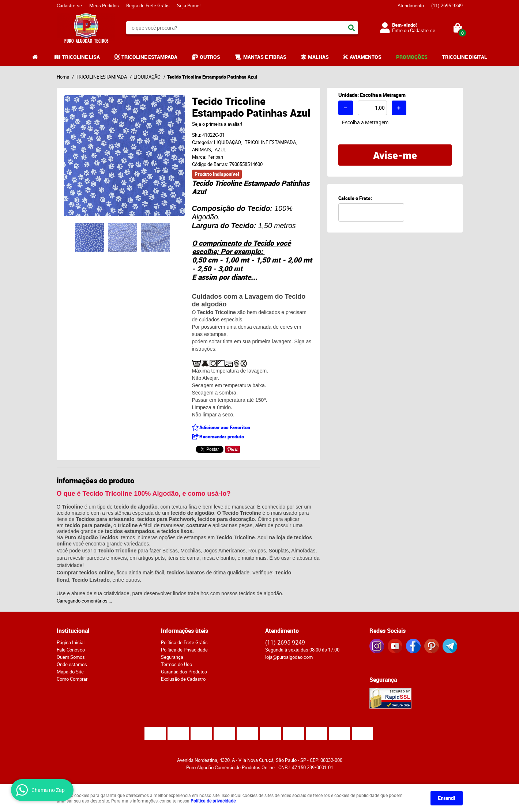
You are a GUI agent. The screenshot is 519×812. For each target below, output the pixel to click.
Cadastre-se (69, 5)
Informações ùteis (185, 631)
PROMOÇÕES (412, 57)
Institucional (73, 631)
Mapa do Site (70, 672)
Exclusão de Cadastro (183, 679)
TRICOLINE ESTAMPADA (149, 57)
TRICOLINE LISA (81, 57)
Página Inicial (71, 642)
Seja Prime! (189, 5)
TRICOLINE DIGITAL (465, 57)
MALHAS (318, 57)
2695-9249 (447, 5)
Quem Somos (71, 657)
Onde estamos (72, 664)
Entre (397, 30)
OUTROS (210, 57)
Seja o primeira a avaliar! (217, 124)
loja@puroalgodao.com (289, 657)
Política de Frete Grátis (184, 642)
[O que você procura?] (351, 28)
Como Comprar (72, 679)
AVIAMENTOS (366, 57)
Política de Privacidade (184, 650)
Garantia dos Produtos (184, 672)
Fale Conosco (71, 650)
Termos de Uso (176, 664)
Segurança (172, 657)
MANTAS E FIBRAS (265, 57)
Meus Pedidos (104, 5)
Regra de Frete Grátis (148, 5)
